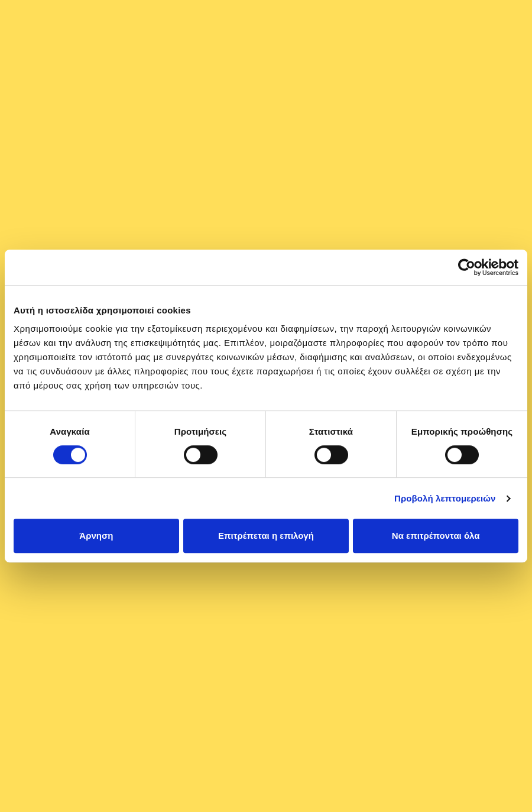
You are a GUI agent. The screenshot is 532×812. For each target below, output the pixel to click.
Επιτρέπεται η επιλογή (266, 536)
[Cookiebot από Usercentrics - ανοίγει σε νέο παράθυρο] (467, 267)
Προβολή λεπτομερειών (445, 498)
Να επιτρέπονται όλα (436, 536)
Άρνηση (96, 536)
